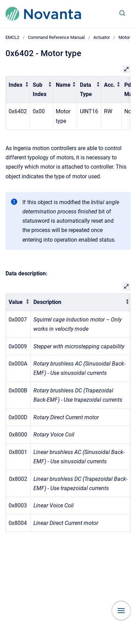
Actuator (102, 37)
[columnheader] (18, 89)
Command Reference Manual (56, 37)
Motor (124, 37)
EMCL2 (12, 37)
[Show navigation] (121, 611)
